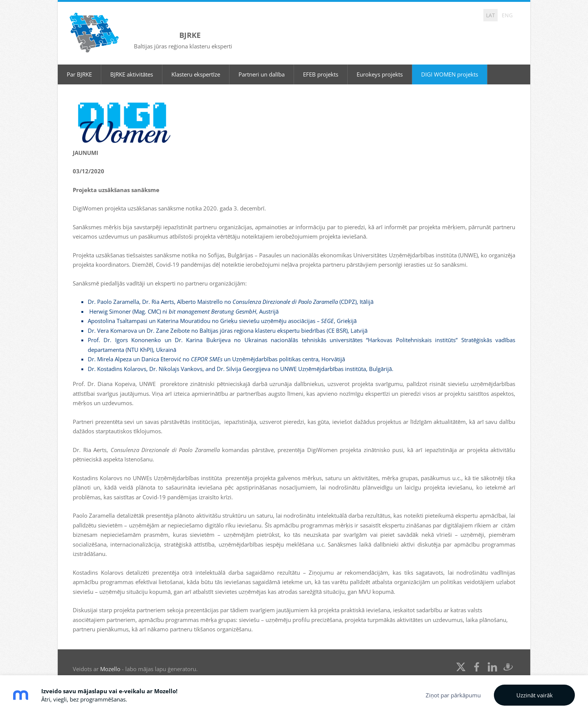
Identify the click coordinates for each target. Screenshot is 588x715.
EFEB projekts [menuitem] (321, 66)
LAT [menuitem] (490, 15)
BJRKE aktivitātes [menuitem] (132, 66)
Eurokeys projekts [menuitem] (380, 66)
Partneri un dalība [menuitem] (262, 66)
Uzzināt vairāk (535, 695)
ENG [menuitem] (507, 15)
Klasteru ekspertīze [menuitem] (196, 66)
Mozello (110, 660)
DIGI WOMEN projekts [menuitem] (450, 66)
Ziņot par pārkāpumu (453, 695)
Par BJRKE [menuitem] (79, 66)
